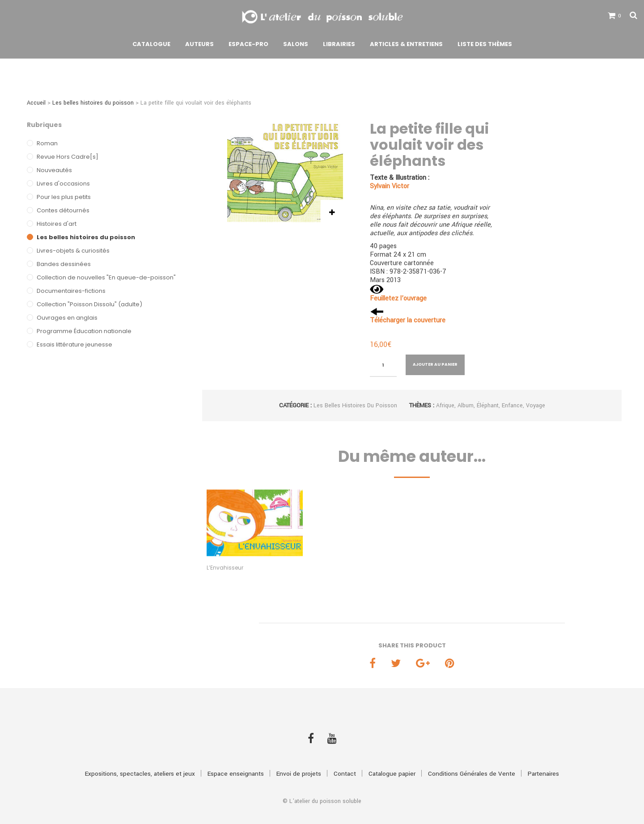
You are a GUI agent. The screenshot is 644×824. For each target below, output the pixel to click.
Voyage (536, 406)
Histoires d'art (57, 224)
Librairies (339, 46)
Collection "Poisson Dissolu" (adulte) (89, 304)
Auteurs (199, 46)
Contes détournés (63, 210)
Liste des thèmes (485, 46)
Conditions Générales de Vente (472, 758)
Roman (47, 143)
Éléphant (488, 406)
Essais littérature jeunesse (74, 344)
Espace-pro (248, 46)
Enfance (512, 406)
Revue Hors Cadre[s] (68, 157)
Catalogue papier (392, 758)
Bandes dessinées (64, 264)
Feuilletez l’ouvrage (398, 298)
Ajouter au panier (435, 364)
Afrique (445, 406)
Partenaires (543, 758)
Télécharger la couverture (408, 320)
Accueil (36, 103)
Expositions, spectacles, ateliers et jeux (140, 758)
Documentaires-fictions (71, 291)
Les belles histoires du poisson (93, 103)
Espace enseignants (236, 758)
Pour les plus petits (64, 197)
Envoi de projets (299, 758)
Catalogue (151, 46)
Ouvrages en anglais (67, 318)
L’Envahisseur (225, 568)
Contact (345, 758)
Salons (296, 46)
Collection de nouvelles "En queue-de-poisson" (106, 277)
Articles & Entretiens (406, 46)
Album (466, 406)
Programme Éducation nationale (84, 331)
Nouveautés (54, 170)
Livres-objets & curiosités (73, 251)
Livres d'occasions (63, 184)
